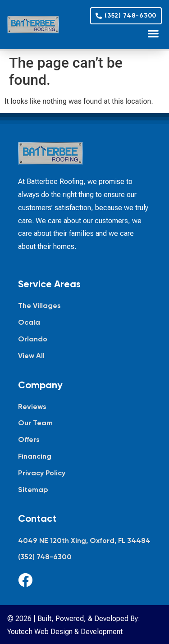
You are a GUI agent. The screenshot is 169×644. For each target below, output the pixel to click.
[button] (153, 33)
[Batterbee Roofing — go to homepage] (33, 25)
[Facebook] (25, 580)
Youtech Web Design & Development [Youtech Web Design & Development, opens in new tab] (65, 632)
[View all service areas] (84, 356)
